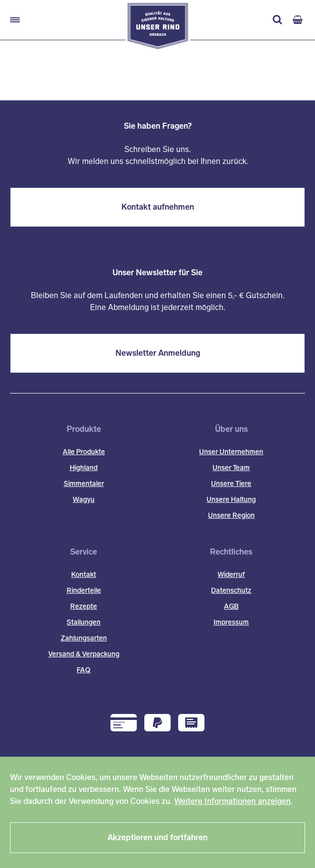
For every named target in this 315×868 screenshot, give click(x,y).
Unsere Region (231, 515)
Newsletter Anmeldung (158, 353)
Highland (84, 468)
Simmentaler (84, 484)
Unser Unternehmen (231, 452)
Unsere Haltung (231, 500)
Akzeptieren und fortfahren (157, 837)
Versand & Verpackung (84, 654)
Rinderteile (84, 591)
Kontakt (84, 575)
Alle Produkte (84, 452)
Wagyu (84, 500)
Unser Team (231, 468)
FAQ (84, 670)
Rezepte (84, 606)
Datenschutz (231, 591)
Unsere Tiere (231, 484)
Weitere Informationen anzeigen (232, 801)
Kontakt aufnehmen (158, 207)
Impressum (231, 622)
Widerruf (231, 575)
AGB (231, 606)
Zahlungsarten (84, 638)
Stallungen (84, 622)
